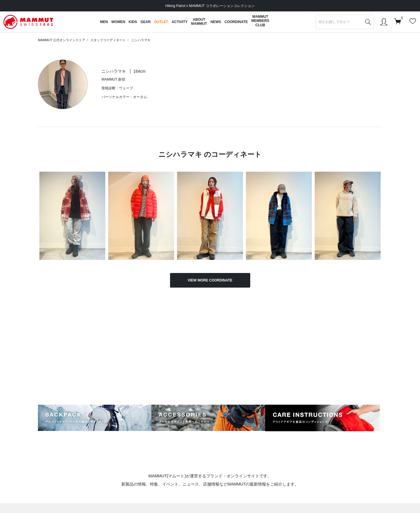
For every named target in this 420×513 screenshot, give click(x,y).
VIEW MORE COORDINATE (210, 280)
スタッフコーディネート (108, 40)
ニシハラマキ (141, 40)
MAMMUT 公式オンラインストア (62, 40)
